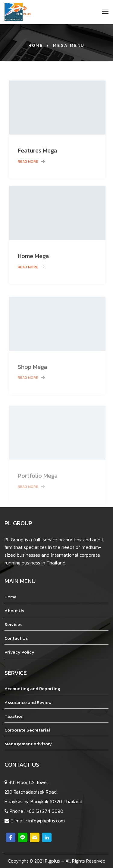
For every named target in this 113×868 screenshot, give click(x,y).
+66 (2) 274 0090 (45, 811)
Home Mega (33, 261)
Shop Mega (32, 378)
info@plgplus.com (46, 821)
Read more (31, 165)
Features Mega (37, 154)
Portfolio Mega (38, 488)
